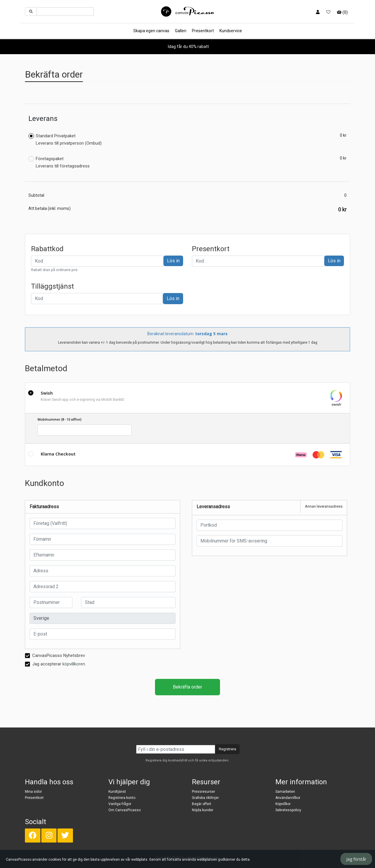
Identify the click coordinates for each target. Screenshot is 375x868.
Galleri (181, 31)
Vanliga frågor (120, 804)
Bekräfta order (187, 687)
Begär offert (202, 804)
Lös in (173, 261)
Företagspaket (59, 162)
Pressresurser (203, 792)
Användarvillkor (288, 798)
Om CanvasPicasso (125, 810)
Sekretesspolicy (288, 810)
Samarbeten (285, 792)
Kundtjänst (117, 792)
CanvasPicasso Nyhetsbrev (55, 655)
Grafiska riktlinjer (205, 798)
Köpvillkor (283, 804)
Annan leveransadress (324, 506)
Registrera (227, 749)
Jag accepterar (55, 664)
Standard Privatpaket (65, 140)
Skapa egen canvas (151, 31)
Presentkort (203, 31)
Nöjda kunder (203, 810)
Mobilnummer (59, 420)
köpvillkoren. (74, 664)
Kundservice (231, 31)
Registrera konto (122, 798)
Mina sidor (33, 792)
